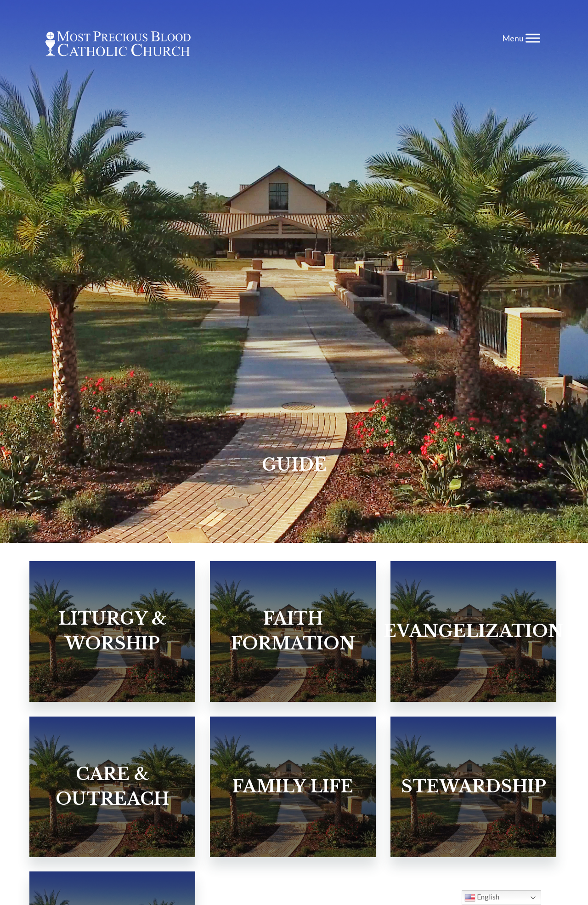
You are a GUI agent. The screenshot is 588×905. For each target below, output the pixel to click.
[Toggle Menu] (533, 38)
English (482, 898)
